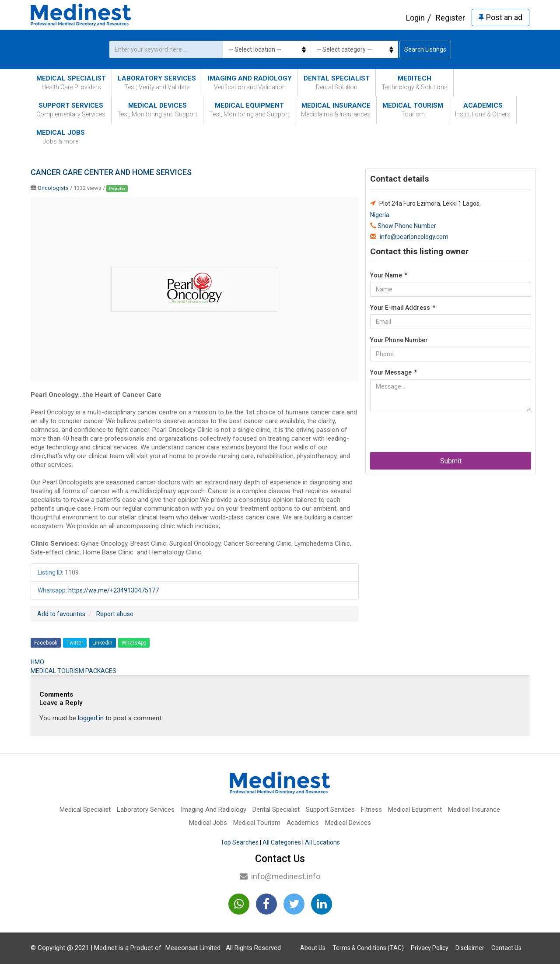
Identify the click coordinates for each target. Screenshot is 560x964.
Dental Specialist (337, 83)
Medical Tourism (413, 110)
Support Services (71, 110)
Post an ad (500, 17)
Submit (451, 461)
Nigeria (380, 215)
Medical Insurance (336, 110)
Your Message (394, 372)
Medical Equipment (249, 110)
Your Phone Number (399, 340)
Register (450, 18)
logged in (91, 718)
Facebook (46, 643)
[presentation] (437, 435)
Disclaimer (470, 948)
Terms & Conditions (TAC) (368, 948)
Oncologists (53, 188)
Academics (483, 110)
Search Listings (425, 49)
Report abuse (115, 614)
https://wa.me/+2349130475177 (114, 590)
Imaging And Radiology (250, 83)
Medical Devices (157, 110)
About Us (313, 948)
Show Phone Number (407, 226)
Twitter (75, 643)
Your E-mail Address (403, 308)
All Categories (282, 842)
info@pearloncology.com (414, 237)
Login (415, 18)
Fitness (371, 810)
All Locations (322, 842)
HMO (37, 662)
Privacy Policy (430, 948)
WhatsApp (134, 643)
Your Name (389, 275)
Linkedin (102, 643)
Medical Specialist (71, 83)
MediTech (415, 83)
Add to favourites (61, 614)
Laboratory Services (157, 83)
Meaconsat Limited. (194, 948)
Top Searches (240, 842)
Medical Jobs (61, 137)
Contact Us (506, 948)
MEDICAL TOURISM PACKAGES (73, 671)
